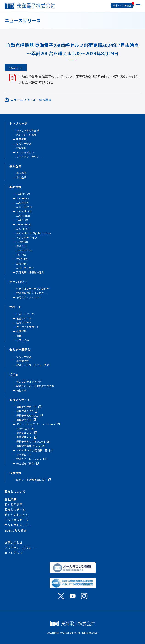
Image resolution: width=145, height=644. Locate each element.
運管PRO (21, 246)
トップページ (18, 124)
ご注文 (14, 374)
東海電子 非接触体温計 (30, 272)
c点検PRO (22, 242)
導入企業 (15, 166)
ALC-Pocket (23, 216)
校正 (19, 336)
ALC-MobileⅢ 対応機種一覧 (32, 450)
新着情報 (21, 139)
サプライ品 (23, 340)
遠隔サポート (24, 322)
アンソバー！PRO (27, 237)
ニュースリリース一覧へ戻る (31, 100)
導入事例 (21, 173)
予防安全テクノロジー (29, 297)
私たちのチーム (15, 509)
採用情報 (21, 148)
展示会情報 (23, 361)
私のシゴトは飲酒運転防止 (31, 480)
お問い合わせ (14, 542)
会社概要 (11, 499)
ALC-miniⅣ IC (24, 207)
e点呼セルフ (23, 194)
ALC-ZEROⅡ (24, 229)
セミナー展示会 (20, 349)
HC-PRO (21, 255)
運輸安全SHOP (25, 411)
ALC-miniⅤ (23, 203)
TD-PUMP (22, 259)
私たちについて (15, 491)
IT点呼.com (23, 429)
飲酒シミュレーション (29, 459)
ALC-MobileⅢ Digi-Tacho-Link (34, 233)
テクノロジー (18, 282)
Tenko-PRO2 (24, 224)
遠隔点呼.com (24, 433)
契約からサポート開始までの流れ (35, 386)
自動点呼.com (24, 437)
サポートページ (25, 314)
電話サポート (24, 318)
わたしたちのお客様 (28, 130)
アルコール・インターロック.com (36, 424)
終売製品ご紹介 (25, 463)
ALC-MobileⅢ (24, 211)
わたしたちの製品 (26, 135)
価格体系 (21, 390)
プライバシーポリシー (29, 157)
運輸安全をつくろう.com (31, 441)
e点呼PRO (22, 220)
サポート (15, 307)
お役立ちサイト (20, 400)
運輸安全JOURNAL (27, 415)
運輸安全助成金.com (28, 446)
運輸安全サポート (26, 407)
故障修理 (21, 331)
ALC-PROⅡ (23, 198)
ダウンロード (24, 455)
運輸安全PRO (24, 420)
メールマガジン (25, 152)
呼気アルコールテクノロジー (33, 289)
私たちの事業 (14, 504)
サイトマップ (14, 553)
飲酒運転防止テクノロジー (31, 293)
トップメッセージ (17, 520)
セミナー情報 (24, 144)
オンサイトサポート (28, 327)
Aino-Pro (21, 264)
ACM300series (24, 250)
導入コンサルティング (29, 382)
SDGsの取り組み (16, 530)
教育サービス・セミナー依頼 (33, 365)
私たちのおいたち (17, 515)
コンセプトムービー (18, 525)
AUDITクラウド (25, 268)
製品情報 (15, 187)
